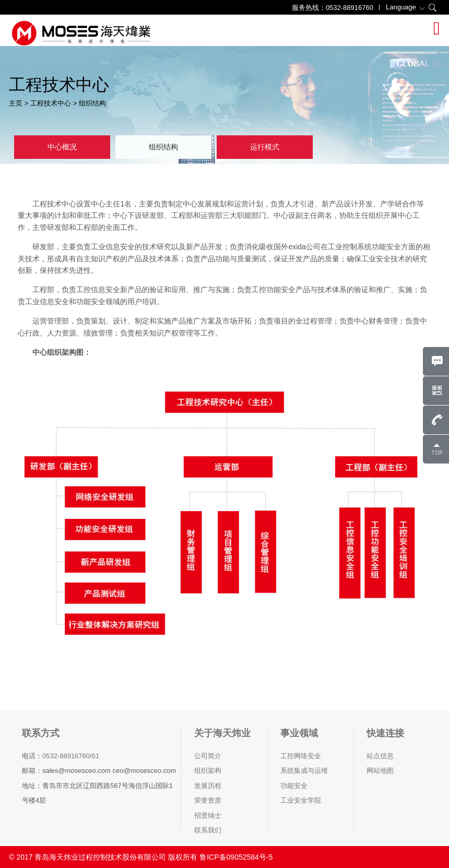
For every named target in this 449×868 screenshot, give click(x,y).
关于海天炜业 (222, 733)
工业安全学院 (301, 800)
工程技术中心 (51, 103)
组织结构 (92, 103)
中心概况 (62, 147)
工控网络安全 (301, 756)
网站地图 (380, 771)
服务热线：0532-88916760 (333, 8)
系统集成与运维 (304, 771)
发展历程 (208, 786)
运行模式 (265, 147)
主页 (16, 103)
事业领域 (299, 733)
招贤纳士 (208, 815)
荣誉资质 (208, 800)
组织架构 (208, 771)
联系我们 (208, 830)
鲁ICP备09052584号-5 (236, 857)
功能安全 (294, 786)
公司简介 (208, 756)
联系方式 (41, 733)
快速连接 (385, 733)
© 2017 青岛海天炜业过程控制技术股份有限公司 (87, 857)
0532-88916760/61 (71, 756)
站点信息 (380, 756)
